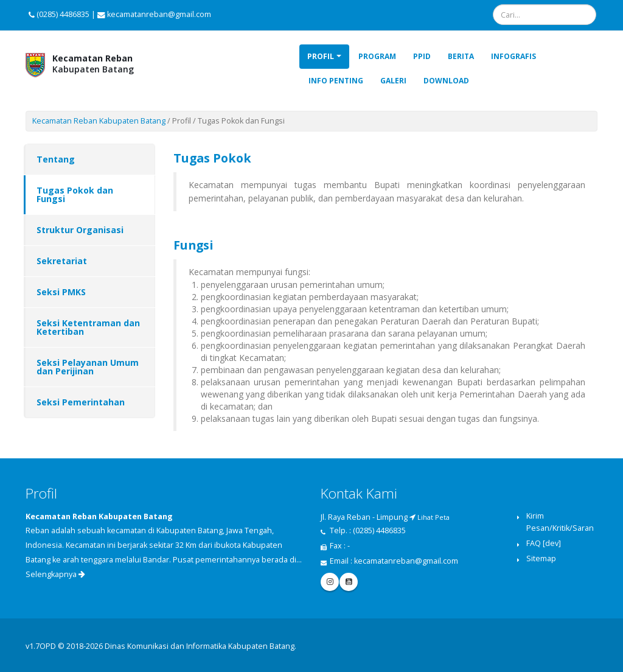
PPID (422, 56)
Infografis (513, 56)
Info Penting (336, 81)
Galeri (393, 81)
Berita (461, 56)
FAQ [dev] (544, 543)
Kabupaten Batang (93, 64)
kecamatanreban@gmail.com (406, 561)
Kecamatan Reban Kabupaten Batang (99, 121)
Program (377, 56)
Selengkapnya (55, 574)
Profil (321, 56)
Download (446, 81)
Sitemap (541, 558)
